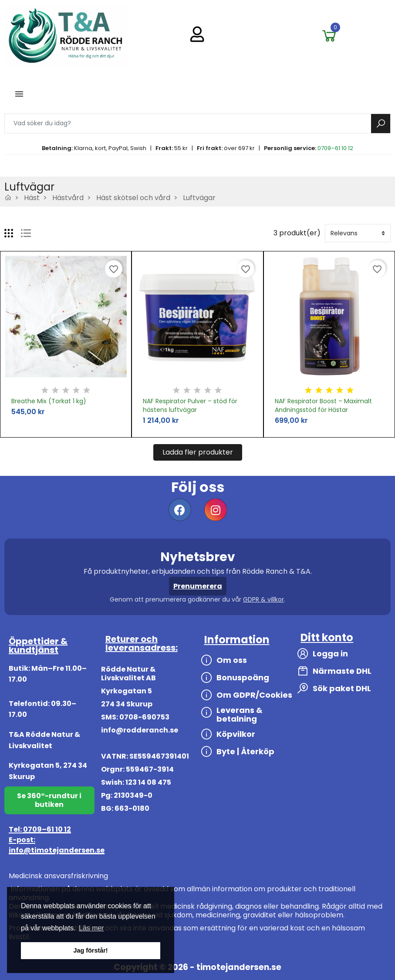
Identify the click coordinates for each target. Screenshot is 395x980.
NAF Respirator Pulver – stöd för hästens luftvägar (190, 405)
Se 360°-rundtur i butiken (49, 800)
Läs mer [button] (91, 928)
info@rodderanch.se (140, 730)
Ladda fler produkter (198, 452)
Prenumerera (198, 586)
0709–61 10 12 (335, 148)
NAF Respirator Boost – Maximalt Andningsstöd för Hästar (323, 405)
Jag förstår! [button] (90, 950)
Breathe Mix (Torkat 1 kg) (49, 401)
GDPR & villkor (263, 599)
